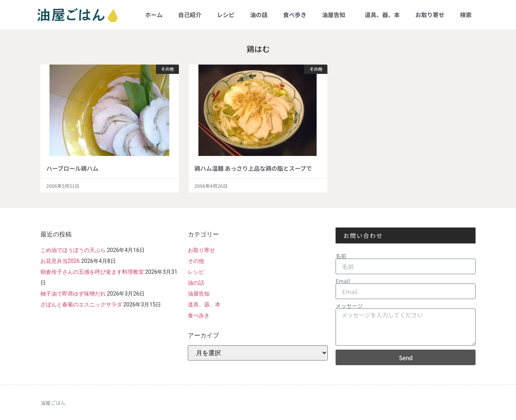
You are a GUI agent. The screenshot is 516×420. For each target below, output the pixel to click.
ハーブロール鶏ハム (72, 168)
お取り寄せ (430, 15)
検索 (466, 15)
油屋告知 (336, 15)
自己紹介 (190, 15)
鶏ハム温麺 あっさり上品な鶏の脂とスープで (253, 168)
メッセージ (349, 306)
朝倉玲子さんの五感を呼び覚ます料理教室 (92, 272)
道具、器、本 (382, 15)
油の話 (259, 15)
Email (343, 281)
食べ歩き (295, 15)
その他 (196, 261)
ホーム (154, 15)
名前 (341, 256)
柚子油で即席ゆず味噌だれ (73, 294)
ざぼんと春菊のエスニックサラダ (81, 304)
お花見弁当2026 (60, 261)
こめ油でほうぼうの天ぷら (73, 250)
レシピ (226, 15)
